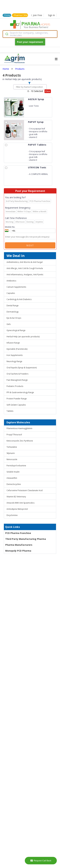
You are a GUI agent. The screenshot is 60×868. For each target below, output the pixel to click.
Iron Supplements (15, 355)
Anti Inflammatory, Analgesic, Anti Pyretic (25, 275)
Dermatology (13, 312)
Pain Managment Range (17, 380)
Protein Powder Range (17, 399)
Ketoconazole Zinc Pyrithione (20, 441)
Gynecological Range (16, 330)
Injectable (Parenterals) (17, 349)
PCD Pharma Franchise (18, 533)
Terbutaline (12, 447)
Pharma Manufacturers (19, 545)
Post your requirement (30, 42)
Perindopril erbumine (16, 466)
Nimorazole (12, 459)
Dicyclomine (12, 515)
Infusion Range (13, 343)
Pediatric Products (15, 386)
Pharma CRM (20, 15)
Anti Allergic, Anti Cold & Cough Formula (25, 268)
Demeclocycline (14, 484)
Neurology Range (14, 361)
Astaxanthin (12, 478)
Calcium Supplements (16, 287)
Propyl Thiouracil (14, 435)
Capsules (11, 293)
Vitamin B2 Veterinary (16, 497)
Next (30, 245)
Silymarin (11, 453)
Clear (48, 91)
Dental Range (13, 306)
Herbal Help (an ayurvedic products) (23, 337)
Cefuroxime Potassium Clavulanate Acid (25, 490)
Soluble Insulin (13, 472)
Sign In (51, 15)
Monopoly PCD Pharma (18, 551)
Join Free (37, 15)
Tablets (10, 411)
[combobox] (30, 34)
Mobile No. (10, 227)
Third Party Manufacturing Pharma (26, 539)
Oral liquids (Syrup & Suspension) (22, 368)
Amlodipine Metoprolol (17, 509)
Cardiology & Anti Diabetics (19, 299)
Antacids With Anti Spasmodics (20, 503)
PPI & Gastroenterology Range (20, 392)
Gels (9, 324)
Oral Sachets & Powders (17, 374)
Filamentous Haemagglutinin (19, 428)
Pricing (7, 15)
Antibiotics (11, 281)
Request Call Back (41, 861)
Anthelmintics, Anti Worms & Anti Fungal (25, 262)
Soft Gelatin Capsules (16, 405)
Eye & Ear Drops (14, 318)
